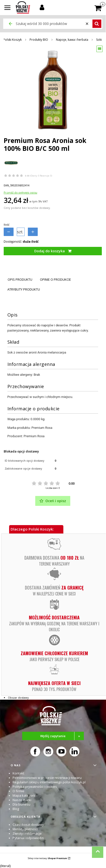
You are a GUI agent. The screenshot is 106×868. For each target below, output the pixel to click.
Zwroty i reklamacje (27, 833)
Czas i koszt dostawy (28, 825)
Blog (16, 809)
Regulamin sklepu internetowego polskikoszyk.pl (49, 782)
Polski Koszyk (12, 40)
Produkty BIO (39, 40)
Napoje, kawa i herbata (72, 40)
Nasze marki (22, 800)
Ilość (7, 225)
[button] (7, 8)
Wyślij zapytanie (62, 736)
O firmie (18, 791)
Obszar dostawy (18, 698)
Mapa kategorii (24, 795)
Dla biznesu (21, 804)
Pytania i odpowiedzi (28, 838)
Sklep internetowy (47, 858)
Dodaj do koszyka (50, 251)
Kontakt (18, 773)
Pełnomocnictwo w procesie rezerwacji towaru (47, 778)
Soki (99, 40)
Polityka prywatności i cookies (35, 787)
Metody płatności (25, 829)
